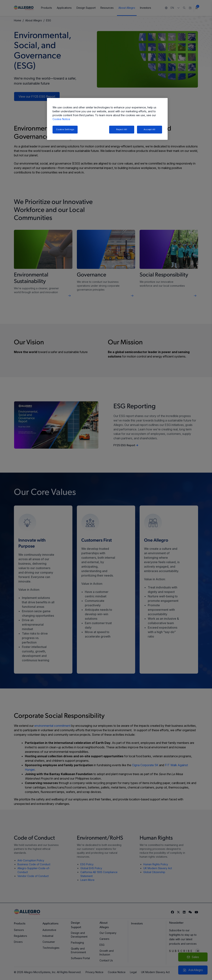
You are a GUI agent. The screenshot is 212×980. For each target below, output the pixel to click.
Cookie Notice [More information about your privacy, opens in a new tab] (61, 119)
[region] (107, 119)
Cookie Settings (65, 129)
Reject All (122, 129)
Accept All (150, 129)
